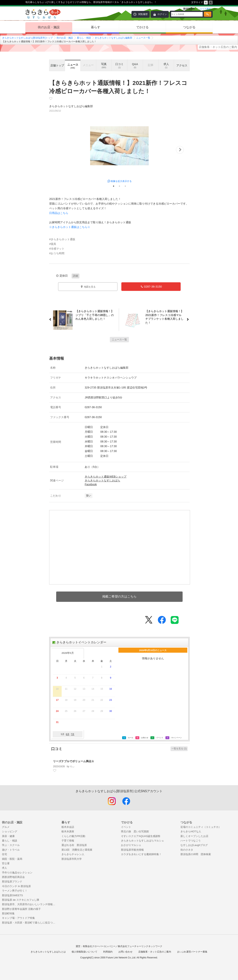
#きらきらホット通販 (62, 239)
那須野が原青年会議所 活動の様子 (21, 909)
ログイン (162, 14)
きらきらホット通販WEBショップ (106, 477)
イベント (126, 827)
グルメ (6, 827)
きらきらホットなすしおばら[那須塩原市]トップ (27, 38)
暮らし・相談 (84, 38)
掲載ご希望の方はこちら (119, 596)
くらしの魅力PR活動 (73, 836)
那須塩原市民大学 (72, 859)
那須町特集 (8, 913)
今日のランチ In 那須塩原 (16, 886)
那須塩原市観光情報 (132, 850)
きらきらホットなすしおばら (102, 480)
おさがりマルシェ (131, 845)
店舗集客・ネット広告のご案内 (218, 47)
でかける (142, 27)
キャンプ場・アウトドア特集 (18, 918)
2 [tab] (119, 186)
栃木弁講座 (68, 831)
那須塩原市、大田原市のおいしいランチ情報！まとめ (30, 904)
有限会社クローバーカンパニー (99, 946)
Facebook (91, 484)
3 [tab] (125, 186)
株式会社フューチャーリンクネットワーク (140, 946)
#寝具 (53, 244)
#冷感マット (57, 249)
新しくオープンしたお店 (194, 836)
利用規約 (108, 952)
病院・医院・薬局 (12, 859)
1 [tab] (114, 186)
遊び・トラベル (11, 850)
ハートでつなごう (191, 841)
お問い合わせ (125, 952)
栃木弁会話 (68, 827)
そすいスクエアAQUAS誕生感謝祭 (141, 836)
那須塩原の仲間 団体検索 (196, 854)
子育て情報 (68, 841)
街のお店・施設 (49, 27)
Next (180, 150)
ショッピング (10, 831)
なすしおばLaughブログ (194, 845)
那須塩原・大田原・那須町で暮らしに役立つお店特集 (30, 923)
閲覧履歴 (143, 14)
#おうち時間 (57, 253)
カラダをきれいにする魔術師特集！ (141, 854)
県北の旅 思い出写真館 (135, 831)
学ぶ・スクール (11, 845)
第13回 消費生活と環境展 (77, 850)
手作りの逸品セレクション (17, 873)
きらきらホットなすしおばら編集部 (114, 38)
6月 (68, 734)
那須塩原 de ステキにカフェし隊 (21, 900)
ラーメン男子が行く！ (15, 891)
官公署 (6, 863)
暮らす (96, 27)
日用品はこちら (59, 213)
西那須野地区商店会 (13, 877)
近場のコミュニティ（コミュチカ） (201, 827)
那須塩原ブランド (12, 882)
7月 (72, 734)
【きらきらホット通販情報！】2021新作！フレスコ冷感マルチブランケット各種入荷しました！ (166, 317)
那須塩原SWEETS (12, 895)
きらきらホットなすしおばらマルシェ (143, 841)
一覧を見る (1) (179, 749)
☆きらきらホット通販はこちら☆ (70, 227)
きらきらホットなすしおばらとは (48, 952)
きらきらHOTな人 (191, 831)
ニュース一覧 (143, 38)
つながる (189, 27)
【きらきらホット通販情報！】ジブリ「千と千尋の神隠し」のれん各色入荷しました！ (93, 315)
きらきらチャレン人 (73, 854)
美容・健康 (8, 836)
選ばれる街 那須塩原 (74, 845)
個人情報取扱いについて (84, 952)
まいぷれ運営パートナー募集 (192, 952)
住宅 (4, 854)
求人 (4, 868)
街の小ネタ (187, 850)
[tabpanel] (119, 150)
